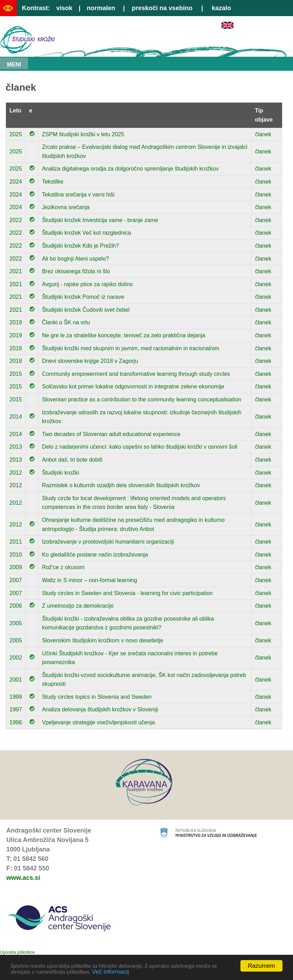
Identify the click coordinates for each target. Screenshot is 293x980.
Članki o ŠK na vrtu (66, 322)
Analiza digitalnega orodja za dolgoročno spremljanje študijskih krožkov (130, 169)
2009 (16, 567)
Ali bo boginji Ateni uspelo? (76, 259)
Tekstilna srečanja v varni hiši (78, 195)
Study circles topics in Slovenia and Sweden (97, 697)
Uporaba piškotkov (17, 952)
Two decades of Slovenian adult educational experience (111, 434)
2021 (16, 271)
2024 (16, 182)
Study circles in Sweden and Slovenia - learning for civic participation (127, 593)
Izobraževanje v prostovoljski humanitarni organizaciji (108, 542)
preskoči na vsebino (162, 8)
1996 (16, 722)
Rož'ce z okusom (63, 567)
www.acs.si (23, 878)
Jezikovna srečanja (66, 207)
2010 (16, 555)
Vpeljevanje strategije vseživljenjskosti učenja (98, 722)
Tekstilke (53, 182)
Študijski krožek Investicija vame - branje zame (100, 220)
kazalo (221, 8)
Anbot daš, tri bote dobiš (72, 460)
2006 (16, 606)
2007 (16, 580)
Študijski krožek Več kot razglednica (87, 233)
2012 (16, 473)
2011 (16, 542)
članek (263, 134)
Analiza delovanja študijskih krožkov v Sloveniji (100, 709)
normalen (101, 8)
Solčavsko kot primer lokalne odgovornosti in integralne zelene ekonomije (133, 387)
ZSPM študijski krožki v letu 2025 (83, 134)
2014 (16, 417)
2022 (16, 220)
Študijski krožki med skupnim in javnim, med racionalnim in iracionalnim (131, 348)
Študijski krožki (61, 473)
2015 (16, 374)
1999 (16, 697)
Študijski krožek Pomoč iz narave (83, 297)
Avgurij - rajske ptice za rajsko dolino (87, 284)
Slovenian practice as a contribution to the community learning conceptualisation (142, 399)
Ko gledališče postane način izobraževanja (95, 555)
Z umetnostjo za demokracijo (78, 606)
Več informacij (110, 972)
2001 (16, 680)
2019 (16, 322)
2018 (16, 348)
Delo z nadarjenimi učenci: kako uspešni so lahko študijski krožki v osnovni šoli (140, 447)
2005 (16, 623)
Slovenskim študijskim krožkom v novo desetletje (103, 640)
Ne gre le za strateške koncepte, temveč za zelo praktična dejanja (124, 335)
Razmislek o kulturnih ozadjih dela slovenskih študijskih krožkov (121, 485)
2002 (16, 658)
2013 (16, 447)
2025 (16, 134)
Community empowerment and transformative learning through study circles (136, 374)
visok (64, 8)
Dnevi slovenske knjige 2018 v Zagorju (90, 361)
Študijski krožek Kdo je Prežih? (81, 246)
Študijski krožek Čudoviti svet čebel (86, 310)
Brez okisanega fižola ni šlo (76, 271)
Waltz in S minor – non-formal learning (90, 580)
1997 (16, 709)
